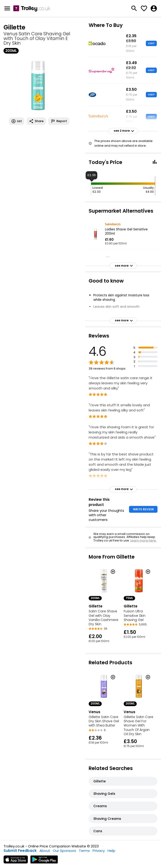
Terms (84, 851)
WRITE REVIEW (143, 509)
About (45, 851)
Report (59, 121)
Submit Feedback (20, 851)
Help (111, 851)
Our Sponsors (65, 851)
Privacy (99, 851)
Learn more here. (143, 540)
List (17, 121)
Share (36, 121)
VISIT (151, 43)
